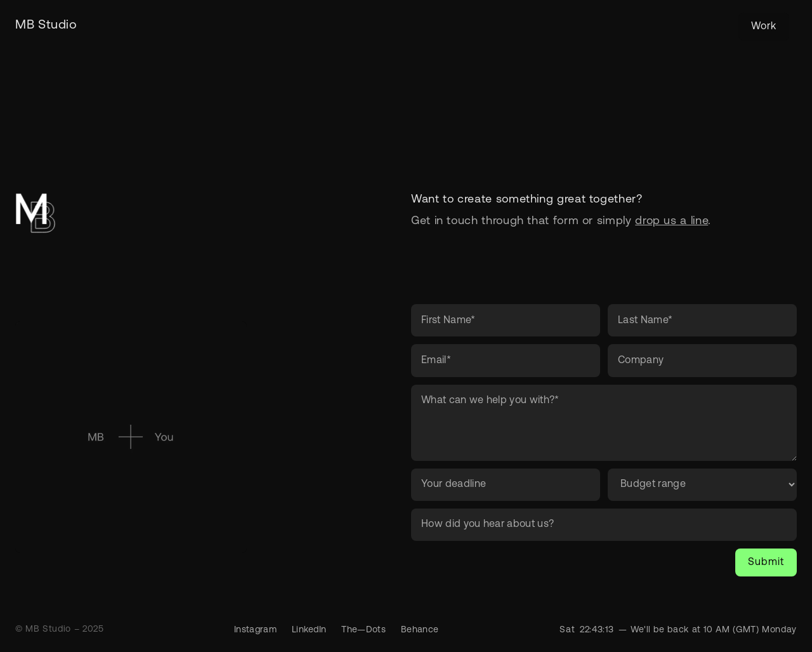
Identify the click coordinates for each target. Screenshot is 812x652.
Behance (420, 630)
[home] (46, 25)
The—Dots (363, 630)
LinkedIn (309, 630)
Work (764, 27)
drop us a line (671, 221)
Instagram (255, 630)
